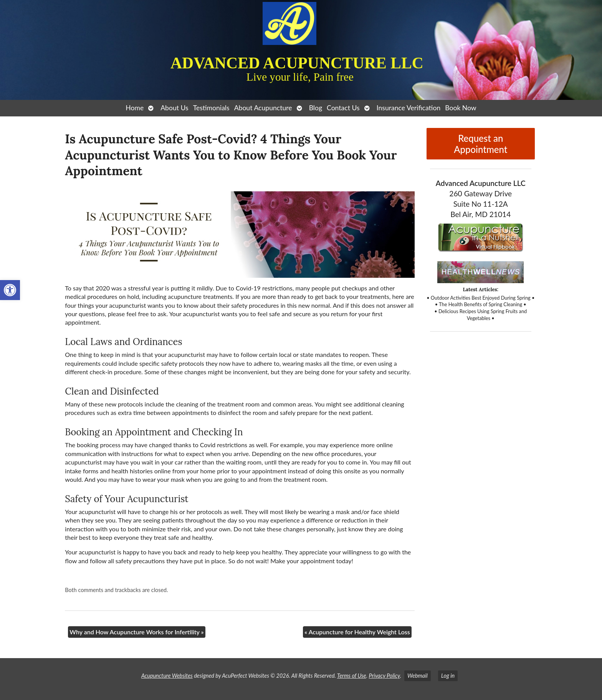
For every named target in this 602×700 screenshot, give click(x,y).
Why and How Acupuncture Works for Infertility (136, 632)
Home (135, 108)
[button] (10, 290)
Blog (316, 108)
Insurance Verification (409, 108)
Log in (448, 676)
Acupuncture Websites (167, 676)
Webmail (418, 676)
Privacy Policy (384, 676)
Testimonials (211, 108)
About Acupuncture (263, 108)
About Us (174, 108)
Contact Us (343, 108)
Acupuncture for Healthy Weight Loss (357, 632)
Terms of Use (352, 676)
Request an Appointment (480, 144)
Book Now (461, 108)
